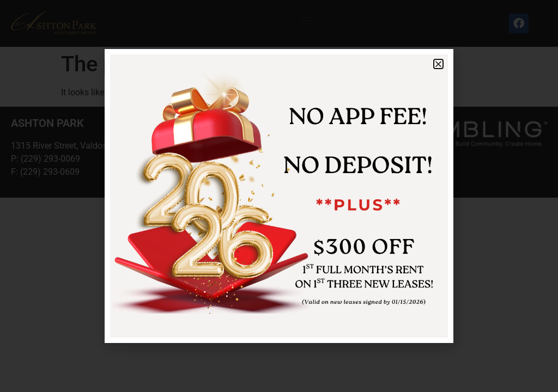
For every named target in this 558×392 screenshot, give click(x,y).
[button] (438, 64)
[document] (279, 196)
